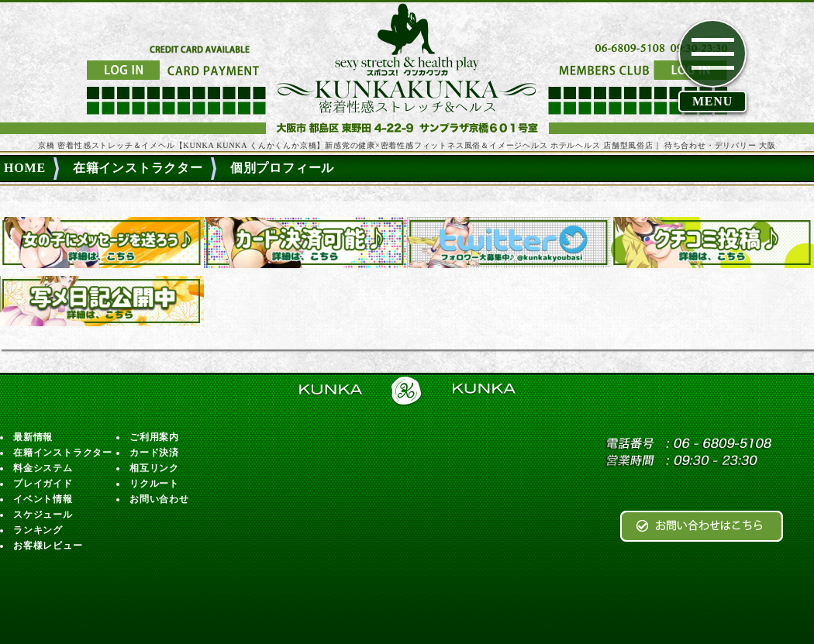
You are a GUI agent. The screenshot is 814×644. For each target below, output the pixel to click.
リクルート (154, 484)
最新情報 (33, 437)
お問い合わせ (159, 499)
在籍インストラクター (63, 453)
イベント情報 (43, 499)
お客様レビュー (48, 546)
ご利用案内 (154, 437)
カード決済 (154, 453)
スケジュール (43, 515)
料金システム (43, 468)
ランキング (38, 530)
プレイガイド (43, 484)
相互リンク (154, 468)
